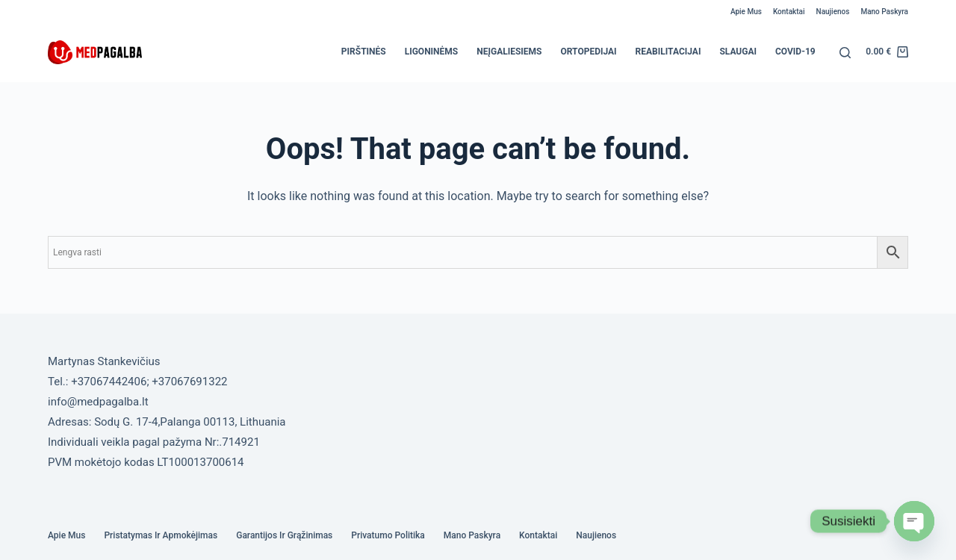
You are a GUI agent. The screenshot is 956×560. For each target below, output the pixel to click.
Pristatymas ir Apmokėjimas (161, 535)
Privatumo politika (388, 535)
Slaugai (738, 52)
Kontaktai (789, 12)
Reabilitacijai (668, 52)
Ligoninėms (432, 52)
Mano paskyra (884, 12)
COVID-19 (795, 52)
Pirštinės (364, 52)
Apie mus (746, 12)
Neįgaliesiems (509, 52)
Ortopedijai (589, 52)
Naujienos (833, 12)
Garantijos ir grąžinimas (284, 535)
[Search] (845, 53)
